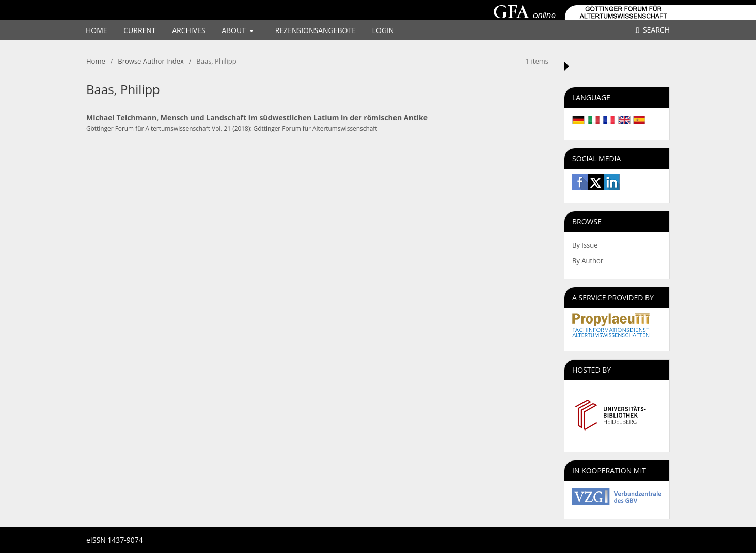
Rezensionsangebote (316, 30)
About (234, 30)
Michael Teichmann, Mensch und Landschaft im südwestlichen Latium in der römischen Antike (257, 118)
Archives (188, 30)
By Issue (585, 245)
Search (655, 30)
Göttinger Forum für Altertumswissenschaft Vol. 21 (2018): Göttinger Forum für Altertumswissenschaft (232, 128)
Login (383, 30)
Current (139, 30)
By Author (588, 260)
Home (97, 30)
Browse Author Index (151, 61)
